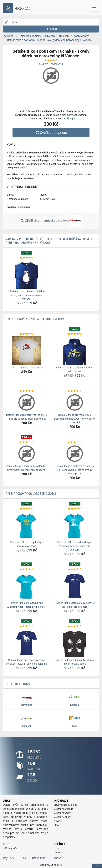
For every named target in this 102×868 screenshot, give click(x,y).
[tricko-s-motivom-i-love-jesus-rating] (26, 334)
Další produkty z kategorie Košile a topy (35, 319)
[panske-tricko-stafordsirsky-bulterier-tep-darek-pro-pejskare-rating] (75, 570)
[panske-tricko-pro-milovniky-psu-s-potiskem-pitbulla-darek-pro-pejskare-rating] (26, 626)
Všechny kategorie (63, 809)
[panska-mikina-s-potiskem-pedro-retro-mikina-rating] (75, 334)
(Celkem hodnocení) (51, 64)
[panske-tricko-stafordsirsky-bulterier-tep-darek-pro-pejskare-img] (75, 586)
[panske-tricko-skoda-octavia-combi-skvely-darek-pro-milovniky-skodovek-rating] (26, 442)
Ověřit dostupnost (51, 133)
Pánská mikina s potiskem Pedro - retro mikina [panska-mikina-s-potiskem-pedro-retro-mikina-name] (75, 369)
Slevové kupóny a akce (66, 805)
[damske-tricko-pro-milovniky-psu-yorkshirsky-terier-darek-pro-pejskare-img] (75, 525)
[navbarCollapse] (94, 8)
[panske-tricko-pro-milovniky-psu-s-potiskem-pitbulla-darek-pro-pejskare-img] (26, 643)
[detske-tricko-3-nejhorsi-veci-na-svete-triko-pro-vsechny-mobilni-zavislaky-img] (26, 402)
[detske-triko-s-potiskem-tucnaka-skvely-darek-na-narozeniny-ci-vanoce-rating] (26, 258)
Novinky (58, 821)
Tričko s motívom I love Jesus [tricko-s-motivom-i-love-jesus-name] (26, 368)
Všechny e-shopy (63, 817)
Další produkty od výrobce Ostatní (31, 494)
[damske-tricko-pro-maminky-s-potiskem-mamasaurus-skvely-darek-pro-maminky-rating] (75, 391)
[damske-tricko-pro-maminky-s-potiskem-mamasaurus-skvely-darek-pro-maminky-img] (75, 402)
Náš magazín (10, 849)
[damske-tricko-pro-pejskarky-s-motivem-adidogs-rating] (26, 509)
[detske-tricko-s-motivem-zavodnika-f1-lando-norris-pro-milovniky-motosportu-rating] (75, 442)
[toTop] (97, 866)
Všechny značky (62, 813)
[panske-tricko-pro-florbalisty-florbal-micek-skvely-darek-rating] (75, 626)
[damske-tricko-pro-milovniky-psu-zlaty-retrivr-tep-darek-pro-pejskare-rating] (26, 570)
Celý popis (70, 119)
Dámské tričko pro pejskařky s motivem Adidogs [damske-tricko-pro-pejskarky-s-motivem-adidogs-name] (27, 544)
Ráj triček (9, 858)
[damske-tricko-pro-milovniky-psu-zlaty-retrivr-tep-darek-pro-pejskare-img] (26, 586)
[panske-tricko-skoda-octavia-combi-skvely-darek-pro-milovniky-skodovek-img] (26, 454)
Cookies (58, 853)
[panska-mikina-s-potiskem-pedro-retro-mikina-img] (75, 350)
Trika (23, 858)
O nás (57, 849)
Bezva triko (24, 207)
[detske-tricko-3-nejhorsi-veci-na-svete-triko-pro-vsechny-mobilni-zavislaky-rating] (26, 391)
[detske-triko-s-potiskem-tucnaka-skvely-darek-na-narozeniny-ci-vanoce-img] (26, 274)
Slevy (57, 825)
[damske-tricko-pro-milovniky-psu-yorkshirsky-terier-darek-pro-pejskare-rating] (75, 509)
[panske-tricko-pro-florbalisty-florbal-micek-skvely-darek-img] (75, 643)
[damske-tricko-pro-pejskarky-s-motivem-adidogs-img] (26, 525)
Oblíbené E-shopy (18, 684)
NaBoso (56, 858)
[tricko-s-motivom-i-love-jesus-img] (26, 350)
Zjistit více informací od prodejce (51, 221)
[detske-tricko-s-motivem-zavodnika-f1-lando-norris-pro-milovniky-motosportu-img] (75, 454)
